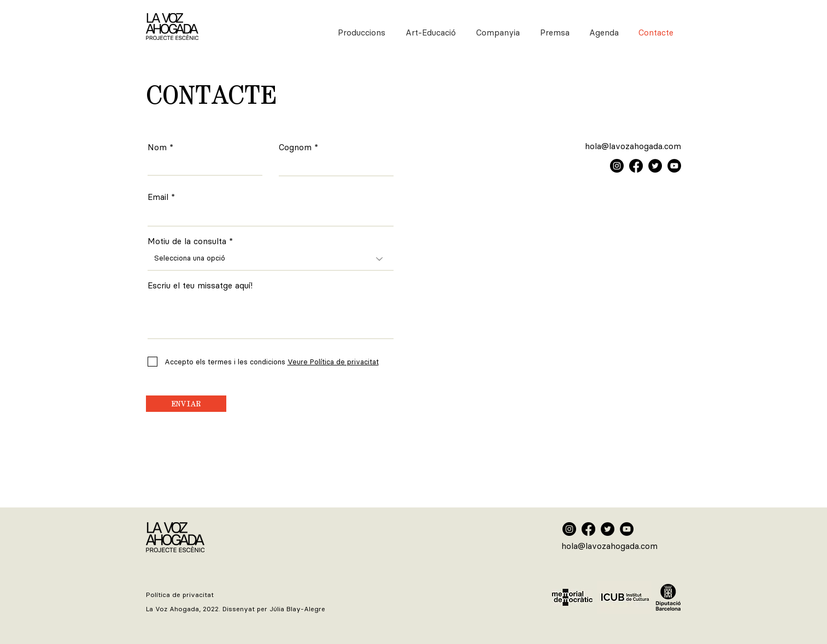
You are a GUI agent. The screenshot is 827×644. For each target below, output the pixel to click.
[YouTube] (674, 166)
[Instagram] (617, 166)
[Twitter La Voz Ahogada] (608, 529)
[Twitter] (655, 166)
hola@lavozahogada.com (633, 146)
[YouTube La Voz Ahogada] (627, 529)
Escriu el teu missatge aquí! (200, 286)
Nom (157, 148)
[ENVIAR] (186, 404)
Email (158, 197)
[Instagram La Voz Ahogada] (569, 529)
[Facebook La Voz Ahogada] (588, 529)
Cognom (295, 148)
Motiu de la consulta (187, 242)
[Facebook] (636, 166)
